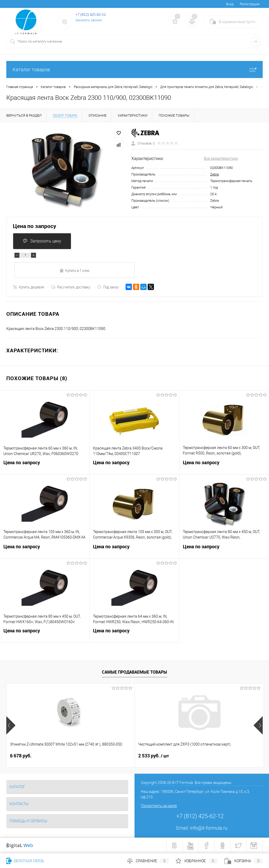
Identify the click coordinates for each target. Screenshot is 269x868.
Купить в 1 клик (74, 270)
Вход (230, 4)
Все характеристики (221, 158)
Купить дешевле (29, 287)
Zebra (214, 174)
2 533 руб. (111, 756)
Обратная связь (25, 861)
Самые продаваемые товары (134, 672)
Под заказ (108, 287)
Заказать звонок (89, 20)
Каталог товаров (134, 69)
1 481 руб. (192, 756)
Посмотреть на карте (159, 806)
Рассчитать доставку (71, 287)
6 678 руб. (21, 756)
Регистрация (250, 4)
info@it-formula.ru (209, 828)
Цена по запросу (35, 226)
